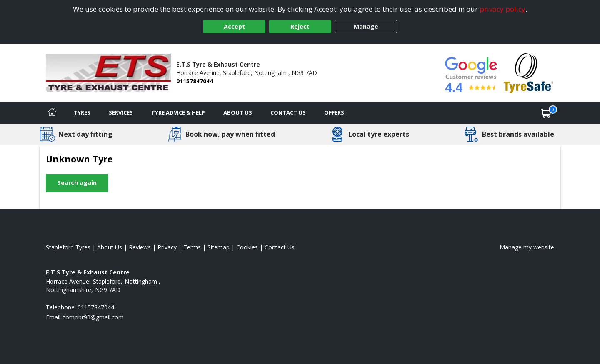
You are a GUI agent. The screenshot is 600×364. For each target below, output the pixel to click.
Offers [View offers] (334, 112)
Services (121, 112)
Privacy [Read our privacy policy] (167, 247)
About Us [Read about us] (110, 247)
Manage (366, 26)
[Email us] (94, 317)
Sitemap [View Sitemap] (219, 247)
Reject (300, 26)
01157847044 (195, 81)
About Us (238, 112)
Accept (234, 26)
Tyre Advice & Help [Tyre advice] (178, 112)
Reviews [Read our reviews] (140, 247)
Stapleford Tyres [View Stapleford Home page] (68, 247)
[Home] (52, 113)
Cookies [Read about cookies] (247, 247)
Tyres (82, 112)
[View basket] (546, 113)
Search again (77, 183)
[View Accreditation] (529, 72)
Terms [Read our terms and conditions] (192, 247)
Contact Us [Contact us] (288, 112)
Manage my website (527, 247)
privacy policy (502, 9)
